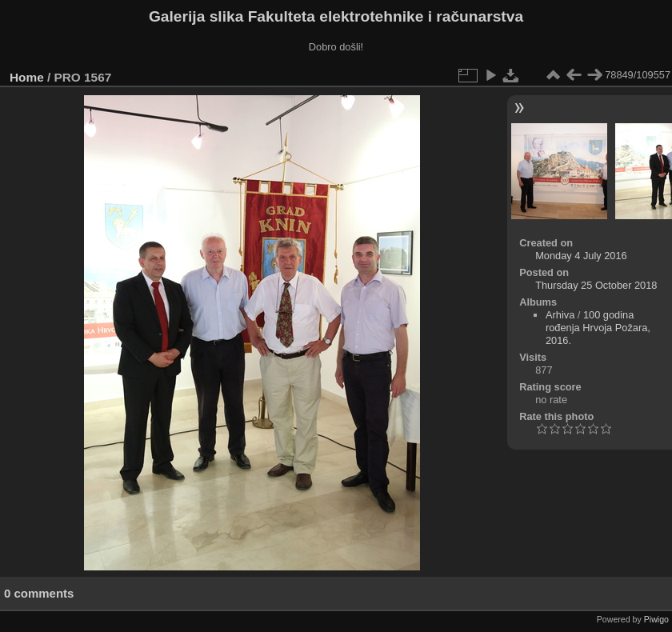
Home (27, 77)
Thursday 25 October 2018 (596, 285)
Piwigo (656, 619)
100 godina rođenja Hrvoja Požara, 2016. (598, 328)
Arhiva (560, 315)
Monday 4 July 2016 (581, 256)
